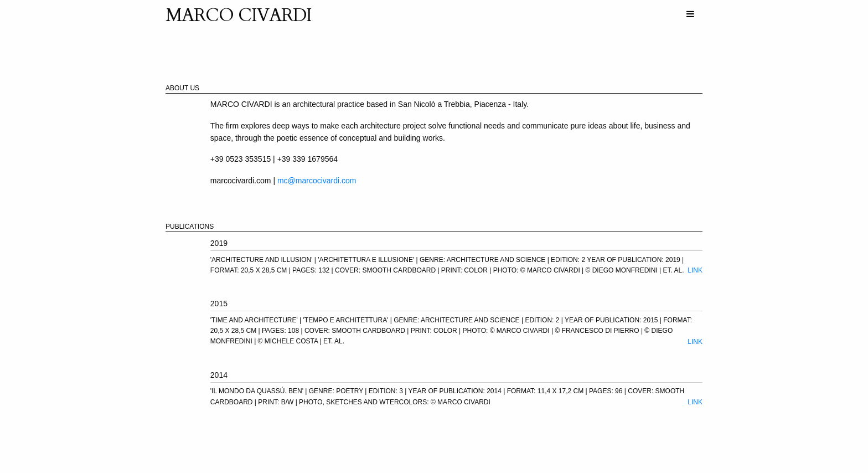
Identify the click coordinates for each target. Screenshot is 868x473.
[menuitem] (690, 14)
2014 (219, 375)
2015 (219, 304)
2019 (219, 243)
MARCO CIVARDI (239, 16)
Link (695, 271)
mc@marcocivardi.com (317, 181)
